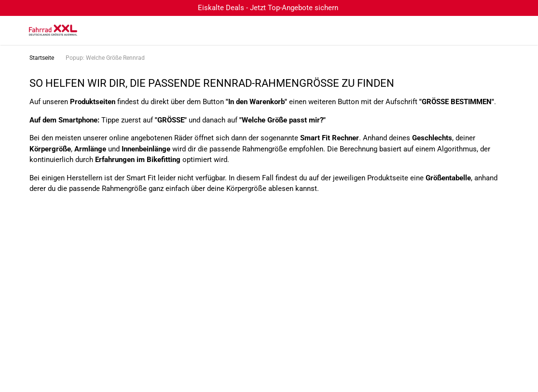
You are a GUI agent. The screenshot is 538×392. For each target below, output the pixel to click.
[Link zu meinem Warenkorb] (521, 30)
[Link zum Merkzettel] (502, 30)
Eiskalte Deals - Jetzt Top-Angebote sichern (268, 8)
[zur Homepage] (53, 30)
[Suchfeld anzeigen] (483, 30)
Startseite (42, 58)
